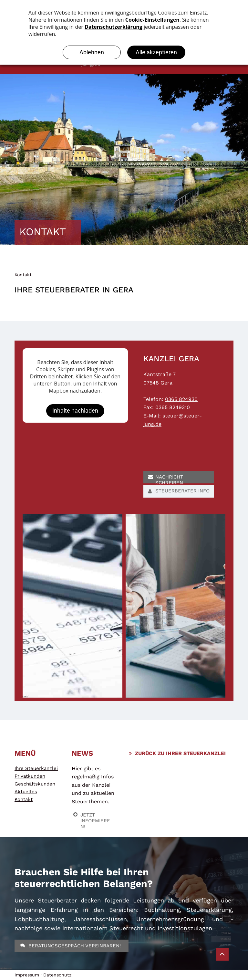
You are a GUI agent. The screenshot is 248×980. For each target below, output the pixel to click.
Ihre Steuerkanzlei (36, 768)
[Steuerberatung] (72, 606)
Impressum (27, 975)
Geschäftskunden (35, 784)
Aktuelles (26, 792)
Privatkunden (30, 776)
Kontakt (23, 275)
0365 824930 (181, 399)
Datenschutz (57, 975)
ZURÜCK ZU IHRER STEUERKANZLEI (180, 753)
